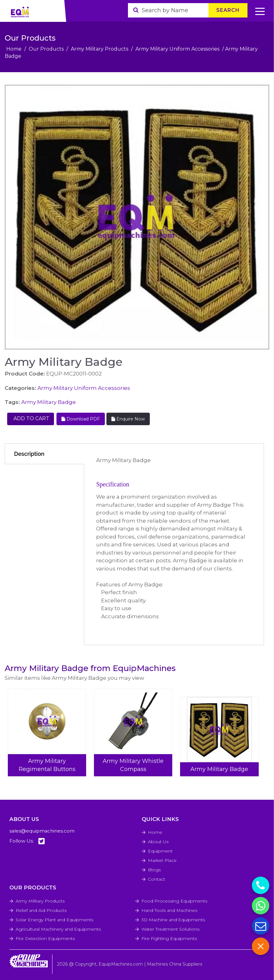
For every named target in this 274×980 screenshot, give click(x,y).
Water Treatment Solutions (170, 929)
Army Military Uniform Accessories (177, 49)
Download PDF (81, 419)
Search (228, 10)
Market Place (162, 860)
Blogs (154, 870)
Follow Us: (27, 841)
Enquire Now (128, 419)
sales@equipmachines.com (42, 831)
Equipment (160, 851)
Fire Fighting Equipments (169, 938)
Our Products (46, 49)
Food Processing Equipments (174, 901)
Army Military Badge (49, 402)
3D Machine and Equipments (173, 920)
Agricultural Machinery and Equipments (58, 929)
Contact (157, 879)
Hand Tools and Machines (169, 910)
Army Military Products (100, 49)
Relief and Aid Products (41, 910)
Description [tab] (29, 454)
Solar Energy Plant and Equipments (54, 920)
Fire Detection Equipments (45, 938)
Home (14, 49)
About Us (158, 842)
